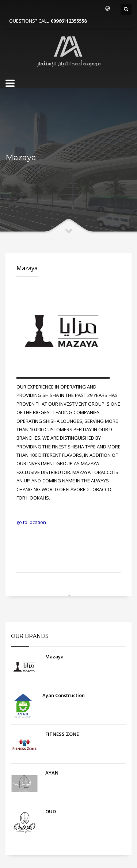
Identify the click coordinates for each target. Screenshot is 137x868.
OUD (51, 811)
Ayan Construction (64, 695)
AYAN (52, 773)
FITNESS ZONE (62, 734)
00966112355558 (69, 21)
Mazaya (27, 268)
